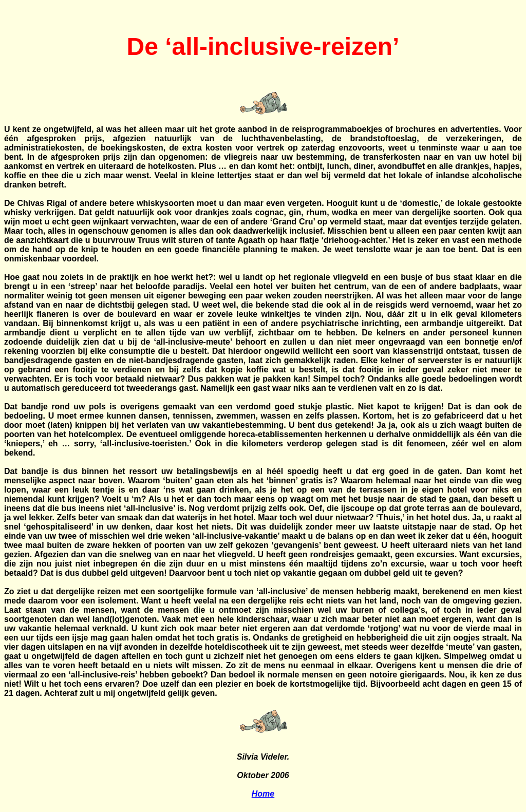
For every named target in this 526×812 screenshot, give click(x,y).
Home (263, 794)
